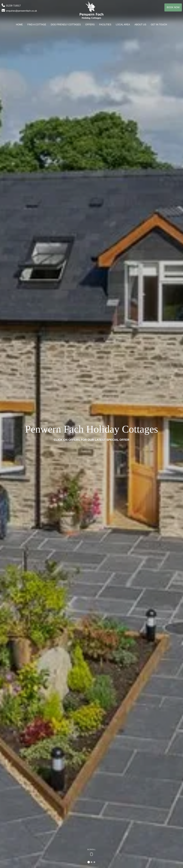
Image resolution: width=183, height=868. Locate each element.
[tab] (89, 862)
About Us (140, 25)
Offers (90, 25)
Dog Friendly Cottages (66, 25)
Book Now (173, 7)
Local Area (123, 25)
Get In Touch (159, 25)
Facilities (105, 25)
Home (19, 25)
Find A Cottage (37, 25)
